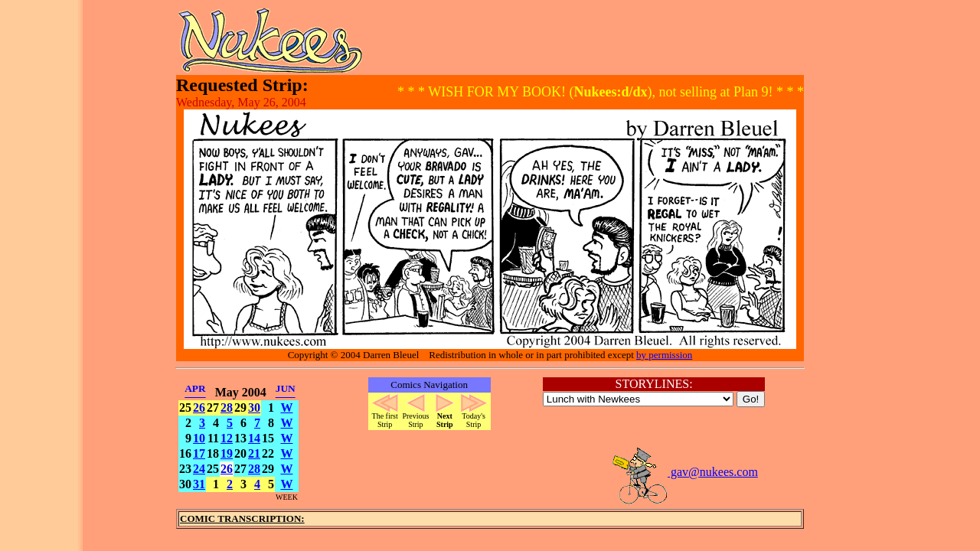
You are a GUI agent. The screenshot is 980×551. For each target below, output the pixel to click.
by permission (664, 355)
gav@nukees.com (684, 472)
